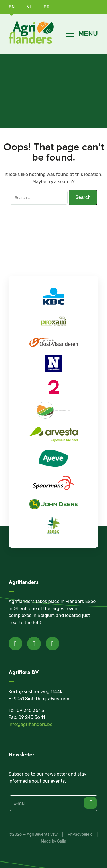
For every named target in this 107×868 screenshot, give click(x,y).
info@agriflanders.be (31, 724)
